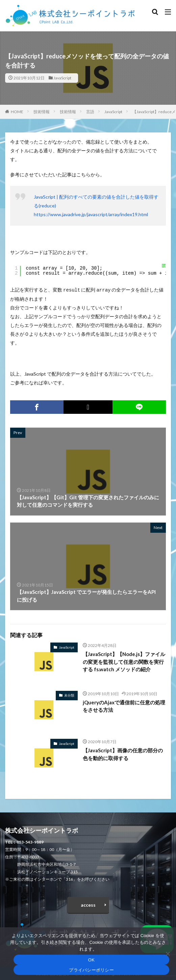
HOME (17, 112)
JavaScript (62, 78)
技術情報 (42, 112)
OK (91, 960)
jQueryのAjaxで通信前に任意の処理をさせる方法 (124, 706)
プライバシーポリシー (91, 970)
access (88, 904)
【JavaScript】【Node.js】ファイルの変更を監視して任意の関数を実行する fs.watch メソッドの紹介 (124, 661)
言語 (90, 112)
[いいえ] (168, 954)
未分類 (69, 695)
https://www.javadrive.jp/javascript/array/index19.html (91, 214)
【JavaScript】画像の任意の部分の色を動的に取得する (123, 753)
